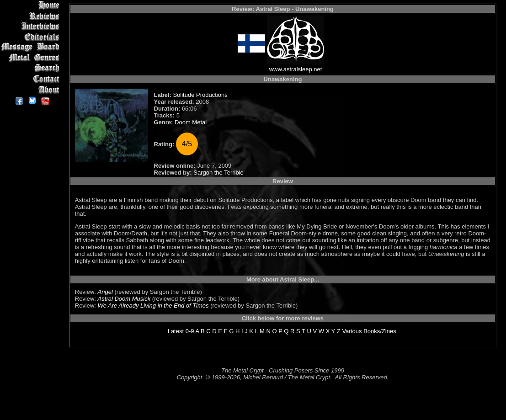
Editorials (32, 37)
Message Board (32, 47)
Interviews (32, 26)
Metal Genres (32, 58)
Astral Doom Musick (124, 299)
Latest (176, 331)
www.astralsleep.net (296, 69)
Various (352, 331)
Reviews (32, 16)
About (32, 89)
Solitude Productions (200, 95)
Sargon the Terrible (218, 173)
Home (32, 5)
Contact (32, 79)
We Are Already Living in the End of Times (153, 306)
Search (32, 68)
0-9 (190, 331)
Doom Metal (191, 122)
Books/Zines (380, 331)
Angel (105, 292)
